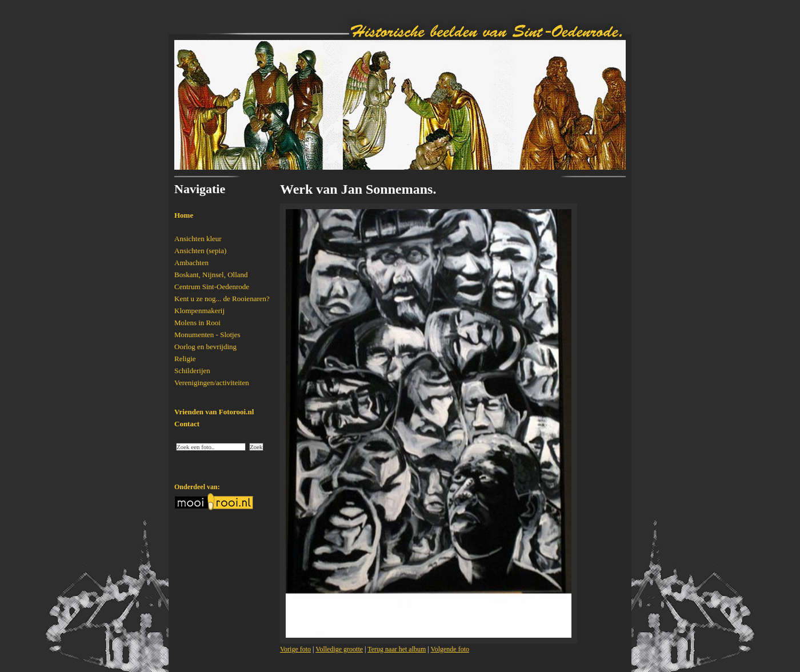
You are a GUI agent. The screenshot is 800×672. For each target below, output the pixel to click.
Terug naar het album (397, 649)
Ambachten (191, 263)
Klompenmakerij (199, 311)
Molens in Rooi (197, 323)
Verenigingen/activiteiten (212, 383)
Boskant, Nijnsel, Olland (211, 275)
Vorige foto (295, 649)
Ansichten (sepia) (200, 251)
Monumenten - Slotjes (207, 335)
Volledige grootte (339, 649)
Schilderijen (192, 371)
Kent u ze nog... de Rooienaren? (222, 299)
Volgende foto (450, 649)
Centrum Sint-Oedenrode (212, 287)
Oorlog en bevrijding (205, 347)
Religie (185, 359)
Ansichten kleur (198, 239)
